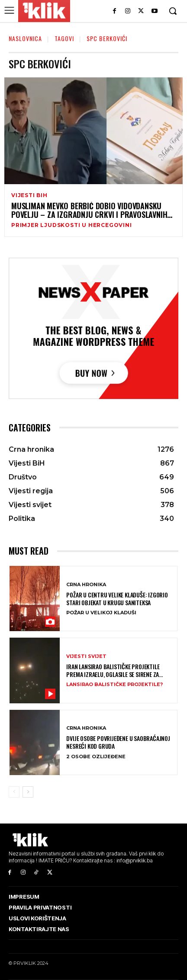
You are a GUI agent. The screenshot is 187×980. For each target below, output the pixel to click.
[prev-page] (14, 792)
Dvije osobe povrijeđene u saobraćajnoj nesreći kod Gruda (118, 742)
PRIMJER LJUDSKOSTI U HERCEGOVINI (72, 225)
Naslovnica (25, 38)
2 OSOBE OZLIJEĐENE (96, 757)
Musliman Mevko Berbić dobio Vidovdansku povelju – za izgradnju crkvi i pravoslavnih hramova (89, 211)
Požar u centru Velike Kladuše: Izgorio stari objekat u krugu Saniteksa (117, 599)
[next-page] (28, 792)
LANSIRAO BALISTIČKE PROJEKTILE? (114, 685)
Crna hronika (86, 585)
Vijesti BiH (29, 195)
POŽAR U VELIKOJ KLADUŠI (101, 613)
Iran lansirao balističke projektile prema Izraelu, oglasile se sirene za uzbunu (113, 670)
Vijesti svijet (86, 656)
